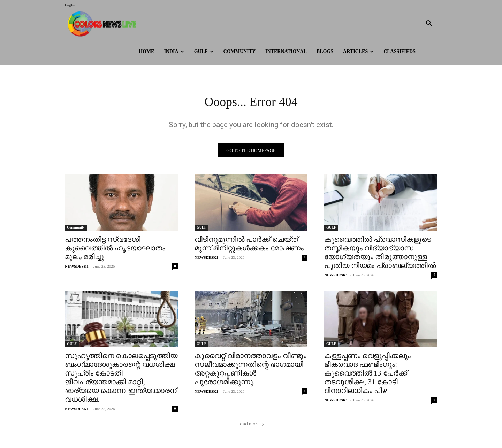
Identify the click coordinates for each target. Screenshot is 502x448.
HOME (146, 51)
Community (240, 51)
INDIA (174, 51)
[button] (429, 24)
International (286, 51)
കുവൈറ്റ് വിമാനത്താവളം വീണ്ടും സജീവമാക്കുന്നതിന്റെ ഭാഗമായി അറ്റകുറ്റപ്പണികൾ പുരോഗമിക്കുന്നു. (250, 371)
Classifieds (400, 51)
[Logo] (104, 24)
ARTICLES (358, 51)
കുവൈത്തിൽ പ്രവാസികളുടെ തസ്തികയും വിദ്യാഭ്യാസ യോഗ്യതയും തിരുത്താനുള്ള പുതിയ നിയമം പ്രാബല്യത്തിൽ (380, 254)
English (71, 5)
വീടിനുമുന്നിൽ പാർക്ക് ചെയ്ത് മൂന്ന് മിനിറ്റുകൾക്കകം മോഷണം (249, 246)
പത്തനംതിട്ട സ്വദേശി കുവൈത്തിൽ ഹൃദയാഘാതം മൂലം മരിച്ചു (115, 250)
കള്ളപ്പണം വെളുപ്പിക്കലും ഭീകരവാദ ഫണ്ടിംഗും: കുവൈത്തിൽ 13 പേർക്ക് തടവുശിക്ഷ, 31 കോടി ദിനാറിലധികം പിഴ (367, 375)
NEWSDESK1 (77, 268)
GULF (204, 51)
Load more (251, 426)
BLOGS (325, 51)
